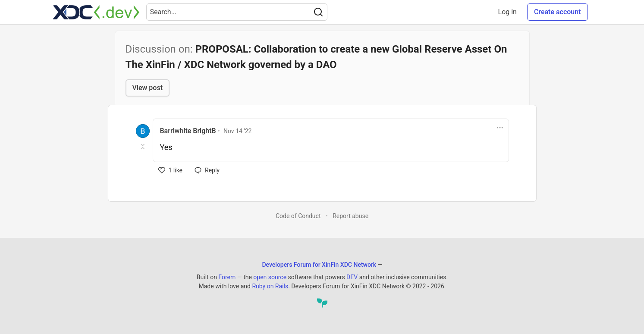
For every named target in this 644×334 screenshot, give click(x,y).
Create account (558, 12)
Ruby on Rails (270, 286)
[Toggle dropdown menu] (500, 128)
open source (270, 277)
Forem (227, 277)
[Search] (318, 12)
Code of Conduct (298, 216)
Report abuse (350, 216)
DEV (352, 277)
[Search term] (237, 12)
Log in (507, 12)
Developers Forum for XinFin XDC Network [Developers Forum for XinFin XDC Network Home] (319, 265)
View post (148, 88)
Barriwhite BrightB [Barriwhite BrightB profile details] (188, 131)
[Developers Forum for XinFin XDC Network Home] (96, 12)
